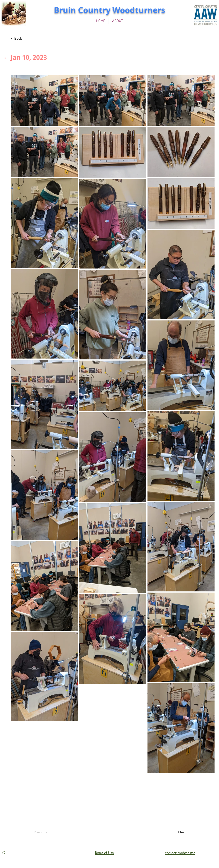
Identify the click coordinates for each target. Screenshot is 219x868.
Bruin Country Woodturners (109, 10)
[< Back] (26, 39)
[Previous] (48, 832)
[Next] (175, 832)
